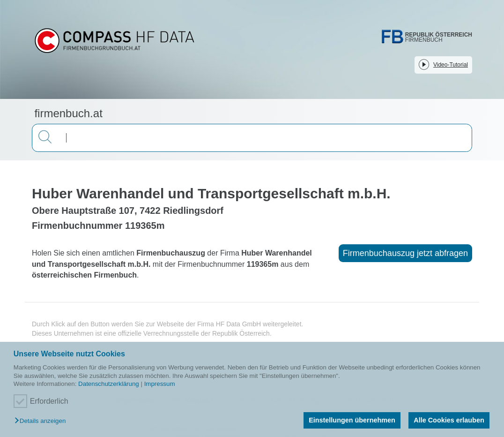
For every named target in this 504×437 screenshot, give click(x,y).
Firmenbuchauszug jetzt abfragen (405, 253)
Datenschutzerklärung (109, 384)
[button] (42, 421)
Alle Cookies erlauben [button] (449, 420)
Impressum (160, 384)
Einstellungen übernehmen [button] (352, 420)
